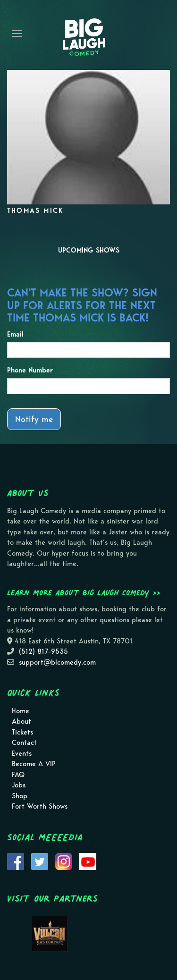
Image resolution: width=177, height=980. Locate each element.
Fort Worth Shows (40, 806)
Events (22, 753)
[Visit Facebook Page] (16, 861)
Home (21, 711)
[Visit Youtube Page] (88, 861)
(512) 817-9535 (43, 651)
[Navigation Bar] (17, 34)
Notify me (34, 419)
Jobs (19, 785)
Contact (24, 743)
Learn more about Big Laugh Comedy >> (84, 592)
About (21, 721)
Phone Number (30, 370)
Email (15, 334)
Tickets (22, 732)
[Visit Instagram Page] (64, 861)
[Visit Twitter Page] (40, 861)
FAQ (18, 775)
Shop (20, 796)
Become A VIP (34, 764)
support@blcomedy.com (57, 662)
